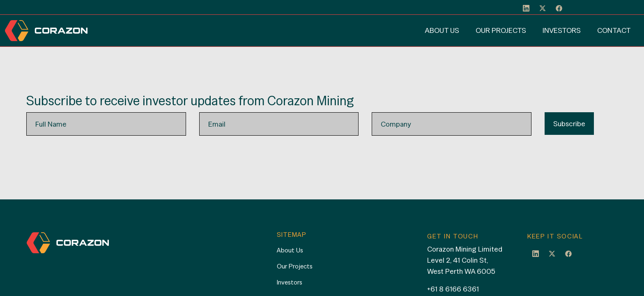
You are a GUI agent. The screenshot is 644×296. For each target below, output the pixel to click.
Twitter (552, 253)
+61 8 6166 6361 (453, 289)
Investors (562, 30)
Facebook (568, 253)
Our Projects (501, 30)
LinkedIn (536, 253)
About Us (442, 30)
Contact (614, 30)
